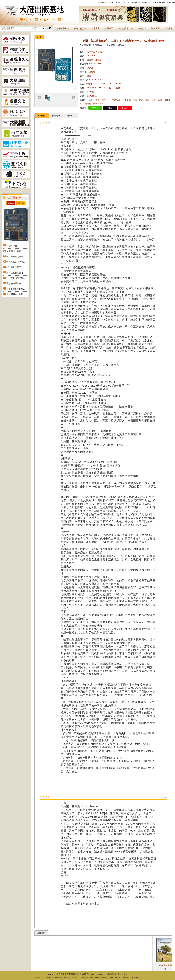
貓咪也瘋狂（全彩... (16, 262)
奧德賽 (88, 104)
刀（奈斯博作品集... (16, 278)
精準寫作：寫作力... (16, 251)
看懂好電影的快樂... (16, 289)
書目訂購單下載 (125, 29)
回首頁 (172, 2)
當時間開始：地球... (16, 294)
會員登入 (104, 2)
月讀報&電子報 (62, 29)
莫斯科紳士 (12, 246)
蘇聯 (160, 100)
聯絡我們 (169, 29)
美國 (135, 100)
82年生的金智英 (14, 267)
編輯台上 (142, 29)
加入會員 (116, 2)
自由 (141, 100)
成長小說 (106, 100)
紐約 (91, 100)
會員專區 (109, 29)
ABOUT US (160, 2)
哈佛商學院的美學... (16, 257)
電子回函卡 (146, 2)
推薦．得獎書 (80, 29)
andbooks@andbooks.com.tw (107, 977)
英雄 (97, 100)
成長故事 (116, 100)
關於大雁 (155, 29)
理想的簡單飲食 (14, 284)
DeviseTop (135, 977)
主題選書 (96, 29)
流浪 (154, 100)
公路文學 (127, 100)
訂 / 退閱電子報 (131, 2)
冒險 (147, 100)
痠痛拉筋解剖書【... (16, 273)
